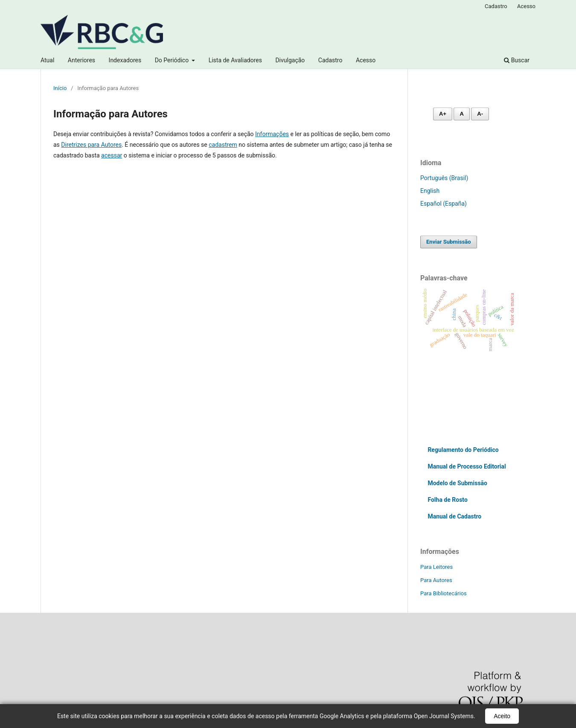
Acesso (366, 60)
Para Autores (436, 580)
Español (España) (444, 204)
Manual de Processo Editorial (467, 466)
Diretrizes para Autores (91, 145)
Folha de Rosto (447, 500)
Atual (47, 60)
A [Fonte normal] (461, 114)
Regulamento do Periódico (463, 450)
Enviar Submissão (449, 242)
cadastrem (223, 145)
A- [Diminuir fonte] (480, 114)
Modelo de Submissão (457, 483)
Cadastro (330, 60)
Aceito (502, 716)
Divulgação (290, 60)
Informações (272, 134)
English (430, 191)
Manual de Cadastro (454, 516)
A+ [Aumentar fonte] (443, 114)
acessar (112, 155)
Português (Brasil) (444, 178)
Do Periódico (173, 60)
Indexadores (125, 60)
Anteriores (81, 60)
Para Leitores (436, 567)
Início (60, 88)
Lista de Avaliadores (235, 60)
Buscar (517, 60)
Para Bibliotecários (444, 593)
